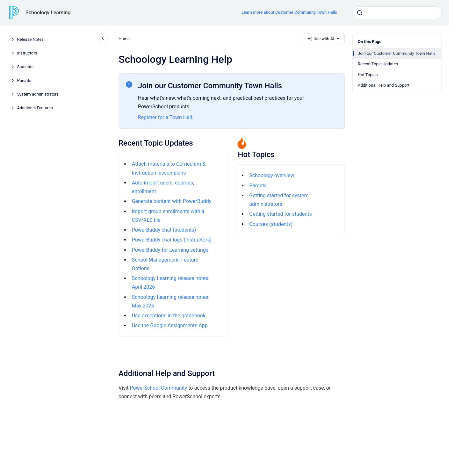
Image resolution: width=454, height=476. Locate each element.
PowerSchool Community (158, 388)
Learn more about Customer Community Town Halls (289, 12)
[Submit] (360, 13)
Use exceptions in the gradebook (168, 316)
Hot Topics (368, 75)
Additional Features (35, 108)
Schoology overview (272, 175)
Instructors (27, 53)
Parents (24, 80)
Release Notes (30, 39)
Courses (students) (271, 224)
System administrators (38, 94)
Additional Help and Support (384, 85)
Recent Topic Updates (378, 64)
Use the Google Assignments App (169, 325)
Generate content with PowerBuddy (171, 201)
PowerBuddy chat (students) (164, 230)
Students (25, 67)
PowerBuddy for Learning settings (170, 250)
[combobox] (397, 13)
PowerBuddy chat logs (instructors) (172, 240)
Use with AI (324, 39)
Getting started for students (280, 214)
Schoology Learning (48, 13)
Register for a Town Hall (165, 117)
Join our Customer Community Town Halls (397, 53)
